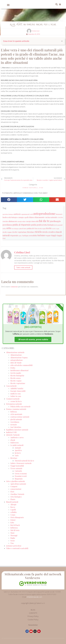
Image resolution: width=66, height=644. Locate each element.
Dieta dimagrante (17, 517)
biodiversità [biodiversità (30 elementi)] (7, 217)
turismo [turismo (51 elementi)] (41, 235)
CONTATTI (33, 613)
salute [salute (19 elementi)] (20, 236)
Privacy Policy (33, 616)
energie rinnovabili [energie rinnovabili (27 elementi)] (32, 221)
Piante (13, 499)
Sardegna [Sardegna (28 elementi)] (25, 236)
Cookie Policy (33, 620)
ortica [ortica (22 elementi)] (4, 229)
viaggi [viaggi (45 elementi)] (53, 235)
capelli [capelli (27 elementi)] (26, 217)
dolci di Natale (16, 363)
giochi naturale (16, 419)
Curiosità (18, 471)
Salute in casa (16, 396)
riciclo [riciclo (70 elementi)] (38, 232)
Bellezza (14, 412)
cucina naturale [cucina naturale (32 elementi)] (51, 217)
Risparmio (19, 479)
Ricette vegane (16, 381)
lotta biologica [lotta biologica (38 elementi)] (49, 225)
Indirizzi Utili (11, 432)
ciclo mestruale (16, 414)
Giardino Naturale (17, 494)
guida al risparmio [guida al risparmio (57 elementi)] (22, 225)
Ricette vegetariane (18, 383)
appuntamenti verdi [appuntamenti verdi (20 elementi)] (27, 214)
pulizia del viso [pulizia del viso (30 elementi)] (32, 228)
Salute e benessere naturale (21, 463)
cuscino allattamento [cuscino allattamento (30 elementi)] (10, 221)
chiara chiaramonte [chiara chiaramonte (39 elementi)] (37, 217)
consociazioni (16, 489)
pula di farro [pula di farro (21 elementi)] (23, 229)
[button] (8, 5)
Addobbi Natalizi (17, 388)
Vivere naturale (16, 468)
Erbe (12, 523)
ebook (13, 440)
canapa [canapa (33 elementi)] (21, 217)
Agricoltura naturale (18, 484)
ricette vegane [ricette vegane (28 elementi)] (7, 232)
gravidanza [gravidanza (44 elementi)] (7, 225)
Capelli (13, 510)
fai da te (18, 453)
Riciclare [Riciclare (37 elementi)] (31, 232)
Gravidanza (15, 422)
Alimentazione (16, 355)
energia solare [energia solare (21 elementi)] (22, 221)
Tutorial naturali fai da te (24, 461)
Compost (14, 486)
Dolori (13, 520)
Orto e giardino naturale (16, 481)
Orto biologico (16, 497)
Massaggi (14, 535)
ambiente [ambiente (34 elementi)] (17, 214)
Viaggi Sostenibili (17, 466)
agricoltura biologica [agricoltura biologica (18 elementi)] (8, 214)
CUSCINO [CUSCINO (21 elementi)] (60, 217)
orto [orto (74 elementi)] (9, 228)
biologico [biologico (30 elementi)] (15, 217)
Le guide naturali (17, 445)
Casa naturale (11, 386)
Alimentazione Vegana (19, 358)
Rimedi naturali (30, 188)
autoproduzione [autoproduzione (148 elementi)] (44, 213)
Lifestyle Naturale (13, 435)
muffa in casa (15, 394)
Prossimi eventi (21, 476)
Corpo (13, 515)
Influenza (14, 528)
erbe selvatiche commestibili (21, 365)
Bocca (13, 507)
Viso (41, 188)
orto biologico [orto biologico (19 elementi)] (15, 229)
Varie (17, 455)
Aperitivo (18, 450)
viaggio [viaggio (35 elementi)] (59, 235)
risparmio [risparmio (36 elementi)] (14, 235)
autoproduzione (17, 360)
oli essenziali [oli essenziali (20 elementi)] (59, 225)
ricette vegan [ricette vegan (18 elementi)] (56, 229)
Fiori (12, 492)
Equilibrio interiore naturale (17, 430)
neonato (14, 425)
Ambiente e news (17, 437)
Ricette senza (15, 378)
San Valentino (16, 427)
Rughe (13, 538)
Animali (18, 448)
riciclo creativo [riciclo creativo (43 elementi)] (49, 232)
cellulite (14, 512)
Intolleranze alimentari (19, 370)
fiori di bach (15, 525)
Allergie (13, 504)
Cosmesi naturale (13, 399)
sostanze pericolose (14, 546)
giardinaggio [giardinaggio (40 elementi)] (55, 221)
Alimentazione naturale (15, 352)
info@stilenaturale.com (34, 597)
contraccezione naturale (20, 417)
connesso (14, 287)
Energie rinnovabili (18, 391)
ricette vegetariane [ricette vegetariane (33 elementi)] (19, 232)
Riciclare (14, 458)
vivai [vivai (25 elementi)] (4, 238)
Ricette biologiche (17, 376)
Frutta (13, 368)
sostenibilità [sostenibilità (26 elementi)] (33, 236)
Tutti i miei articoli (23, 267)
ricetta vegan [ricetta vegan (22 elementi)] (42, 229)
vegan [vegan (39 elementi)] (48, 235)
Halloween (15, 443)
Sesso (13, 541)
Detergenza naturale (14, 404)
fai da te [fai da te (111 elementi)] (44, 221)
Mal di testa (15, 530)
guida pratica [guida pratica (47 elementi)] (37, 225)
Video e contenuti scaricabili (17, 548)
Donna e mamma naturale (16, 409)
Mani (12, 533)
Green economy (21, 474)
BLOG (33, 610)
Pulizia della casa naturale (20, 407)
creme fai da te (16, 401)
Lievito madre (16, 373)
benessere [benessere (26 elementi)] (59, 214)
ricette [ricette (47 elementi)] (49, 228)
